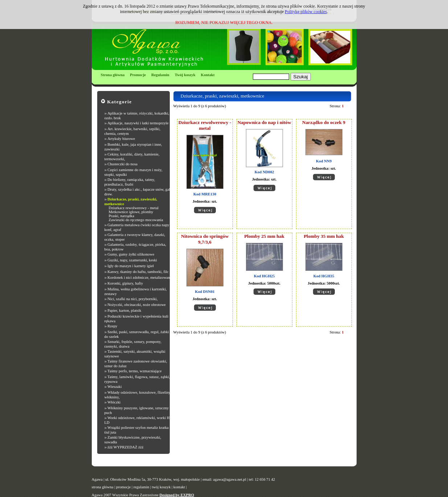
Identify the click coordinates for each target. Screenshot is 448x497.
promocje (123, 487)
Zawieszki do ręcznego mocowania (136, 220)
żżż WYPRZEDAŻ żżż (125, 447)
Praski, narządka (122, 216)
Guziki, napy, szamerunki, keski (132, 260)
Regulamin (160, 75)
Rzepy (112, 326)
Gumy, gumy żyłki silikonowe (131, 254)
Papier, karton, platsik (124, 310)
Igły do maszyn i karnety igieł (131, 266)
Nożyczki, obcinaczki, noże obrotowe (137, 305)
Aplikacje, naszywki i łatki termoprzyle (138, 123)
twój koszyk (161, 487)
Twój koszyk (185, 75)
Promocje (138, 75)
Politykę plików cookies (306, 12)
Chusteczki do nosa (122, 164)
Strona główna (113, 75)
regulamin (141, 487)
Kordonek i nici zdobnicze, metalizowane (139, 278)
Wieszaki (114, 387)
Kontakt (208, 75)
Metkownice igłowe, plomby (131, 212)
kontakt (179, 487)
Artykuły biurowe (121, 139)
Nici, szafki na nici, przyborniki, (132, 299)
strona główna (103, 487)
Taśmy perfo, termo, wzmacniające (134, 371)
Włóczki (114, 402)
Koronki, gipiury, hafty (125, 283)
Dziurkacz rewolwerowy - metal (134, 208)
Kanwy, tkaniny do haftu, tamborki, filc (138, 272)
